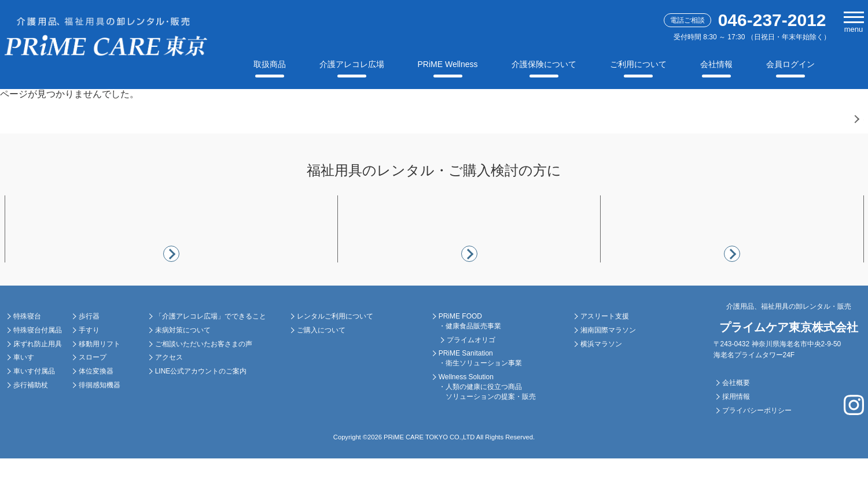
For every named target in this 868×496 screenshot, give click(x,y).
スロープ (93, 395)
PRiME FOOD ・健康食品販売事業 (470, 359)
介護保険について (544, 64)
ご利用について (638, 64)
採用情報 (736, 434)
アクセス (169, 395)
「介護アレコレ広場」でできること (211, 354)
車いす (24, 395)
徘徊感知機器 (100, 423)
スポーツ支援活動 (632, 332)
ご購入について (321, 368)
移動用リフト (100, 381)
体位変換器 (96, 409)
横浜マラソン (601, 381)
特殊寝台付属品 (38, 368)
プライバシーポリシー (757, 447)
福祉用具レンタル (65, 332)
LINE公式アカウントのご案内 (201, 409)
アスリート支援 (605, 354)
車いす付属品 (34, 409)
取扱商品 (270, 64)
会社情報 (716, 64)
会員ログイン (790, 64)
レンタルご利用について (335, 354)
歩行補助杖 (31, 423)
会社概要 (736, 420)
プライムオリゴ (471, 377)
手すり (89, 368)
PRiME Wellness (448, 64)
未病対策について (183, 368)
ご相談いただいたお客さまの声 (204, 381)
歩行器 (89, 354)
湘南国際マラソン (608, 368)
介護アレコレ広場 (352, 64)
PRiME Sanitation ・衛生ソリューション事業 (480, 396)
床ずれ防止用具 (38, 381)
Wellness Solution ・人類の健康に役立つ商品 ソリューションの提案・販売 (487, 424)
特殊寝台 (27, 354)
